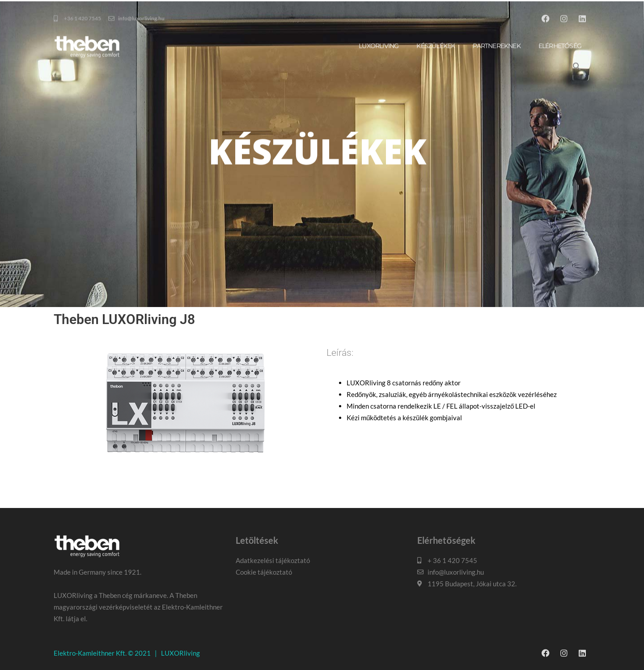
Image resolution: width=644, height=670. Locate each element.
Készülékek (436, 95)
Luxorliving (379, 95)
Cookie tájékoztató (264, 572)
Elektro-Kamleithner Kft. (90, 653)
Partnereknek (496, 95)
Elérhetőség (560, 95)
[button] (577, 116)
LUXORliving (180, 653)
